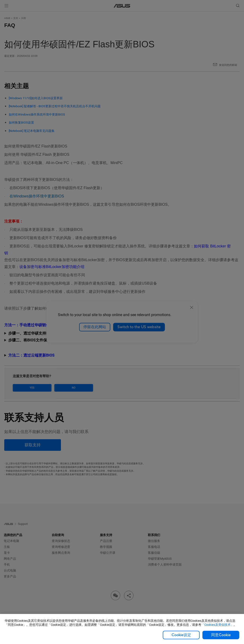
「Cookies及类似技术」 (217, 625)
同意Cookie (221, 635)
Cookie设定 (181, 635)
